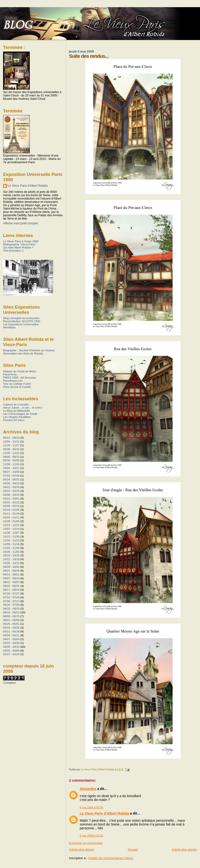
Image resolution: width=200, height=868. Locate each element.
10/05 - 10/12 (11, 563)
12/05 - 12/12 (11, 453)
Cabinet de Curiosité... (17, 404)
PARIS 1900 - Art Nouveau (20, 377)
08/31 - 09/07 (11, 582)
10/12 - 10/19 (11, 559)
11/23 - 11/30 (11, 536)
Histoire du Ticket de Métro (20, 371)
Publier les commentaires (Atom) (111, 858)
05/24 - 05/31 (11, 479)
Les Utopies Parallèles (17, 417)
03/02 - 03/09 (11, 650)
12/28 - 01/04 (11, 521)
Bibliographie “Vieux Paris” (20, 244)
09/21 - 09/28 (11, 571)
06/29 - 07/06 (11, 605)
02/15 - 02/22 (11, 502)
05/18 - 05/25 (11, 628)
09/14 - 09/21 (11, 574)
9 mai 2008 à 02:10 (91, 836)
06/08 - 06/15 (11, 616)
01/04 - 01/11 (11, 517)
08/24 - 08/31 (11, 586)
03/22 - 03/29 (11, 487)
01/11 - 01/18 (11, 513)
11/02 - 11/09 (11, 548)
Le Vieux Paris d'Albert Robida (104, 813)
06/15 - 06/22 (11, 612)
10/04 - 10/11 (11, 468)
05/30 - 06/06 (11, 460)
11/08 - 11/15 (11, 464)
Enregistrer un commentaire (86, 843)
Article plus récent (81, 850)
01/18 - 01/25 (11, 510)
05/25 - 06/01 (11, 624)
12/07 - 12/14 (11, 529)
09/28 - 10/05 (11, 567)
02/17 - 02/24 (11, 654)
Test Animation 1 (13, 250)
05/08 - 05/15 (11, 449)
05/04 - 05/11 (11, 635)
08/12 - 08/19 (11, 438)
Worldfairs (9, 327)
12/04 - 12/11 (11, 441)
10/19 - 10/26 (11, 555)
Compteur (10, 683)
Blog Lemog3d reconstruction (21, 318)
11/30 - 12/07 (11, 533)
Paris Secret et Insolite (17, 387)
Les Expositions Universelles (21, 324)
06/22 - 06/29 (11, 608)
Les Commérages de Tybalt (20, 414)
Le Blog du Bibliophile (17, 411)
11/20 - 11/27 (11, 445)
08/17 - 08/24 (11, 590)
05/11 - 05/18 (11, 631)
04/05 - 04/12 (11, 483)
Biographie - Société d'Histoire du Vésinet (29, 350)
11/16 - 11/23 (11, 540)
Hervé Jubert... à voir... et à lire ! (23, 408)
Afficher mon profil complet (20, 223)
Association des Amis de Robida (23, 353)
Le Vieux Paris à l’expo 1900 (21, 241)
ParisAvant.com (13, 381)
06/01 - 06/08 (11, 620)
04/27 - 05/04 (11, 639)
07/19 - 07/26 (11, 476)
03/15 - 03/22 (11, 491)
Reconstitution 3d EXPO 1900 (22, 321)
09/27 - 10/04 (11, 472)
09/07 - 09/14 (11, 578)
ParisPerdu (10, 374)
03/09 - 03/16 (11, 647)
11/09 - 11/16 (11, 544)
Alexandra (88, 789)
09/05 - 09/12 (11, 457)
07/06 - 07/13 (11, 601)
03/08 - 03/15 (11, 495)
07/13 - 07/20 (11, 597)
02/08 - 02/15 (11, 506)
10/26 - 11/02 (11, 552)
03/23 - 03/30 (11, 643)
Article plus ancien (185, 850)
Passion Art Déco (14, 420)
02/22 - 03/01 (11, 498)
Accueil (133, 850)
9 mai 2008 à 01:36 (91, 807)
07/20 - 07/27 (11, 593)
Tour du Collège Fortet (17, 384)
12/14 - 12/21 (11, 525)
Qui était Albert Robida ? (18, 247)
